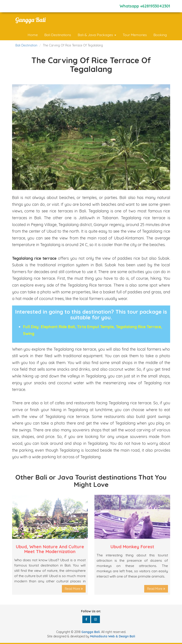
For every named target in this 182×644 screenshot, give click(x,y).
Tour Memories (135, 35)
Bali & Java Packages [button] (97, 35)
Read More (74, 589)
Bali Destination (26, 45)
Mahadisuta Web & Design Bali (113, 636)
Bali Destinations (58, 35)
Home (33, 35)
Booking (160, 35)
